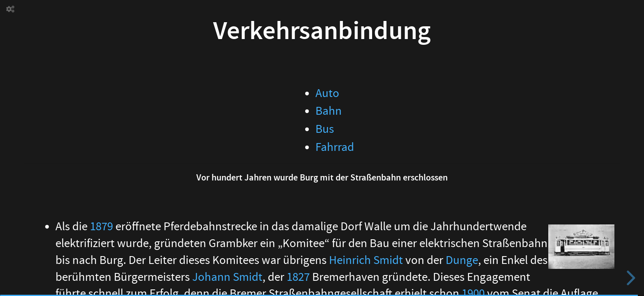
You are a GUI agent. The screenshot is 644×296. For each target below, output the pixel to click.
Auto (327, 93)
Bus (325, 129)
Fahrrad (335, 147)
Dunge (462, 260)
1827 (298, 277)
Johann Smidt (227, 277)
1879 (101, 227)
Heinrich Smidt (366, 260)
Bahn (329, 111)
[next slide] (630, 278)
